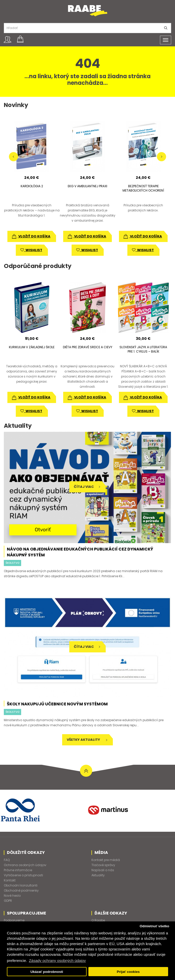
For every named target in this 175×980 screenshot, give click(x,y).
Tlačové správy (103, 865)
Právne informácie (18, 870)
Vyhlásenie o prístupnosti (23, 875)
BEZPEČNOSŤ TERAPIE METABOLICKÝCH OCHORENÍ (143, 188)
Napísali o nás (103, 870)
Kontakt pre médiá (106, 860)
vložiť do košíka (31, 236)
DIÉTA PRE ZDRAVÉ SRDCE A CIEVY (88, 347)
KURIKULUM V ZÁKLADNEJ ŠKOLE (32, 347)
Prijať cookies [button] (128, 972)
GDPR (8, 901)
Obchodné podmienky (21, 890)
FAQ (7, 860)
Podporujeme (14, 920)
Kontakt (10, 880)
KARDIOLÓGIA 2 (32, 186)
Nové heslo (12, 896)
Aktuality (98, 875)
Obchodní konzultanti (21, 885)
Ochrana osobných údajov (25, 865)
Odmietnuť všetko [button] (154, 926)
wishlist (31, 250)
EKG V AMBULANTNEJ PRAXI (87, 186)
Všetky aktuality (87, 740)
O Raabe (98, 920)
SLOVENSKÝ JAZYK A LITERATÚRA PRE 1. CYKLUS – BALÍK (143, 349)
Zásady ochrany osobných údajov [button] (57, 961)
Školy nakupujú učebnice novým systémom (57, 704)
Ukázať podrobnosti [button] (47, 972)
